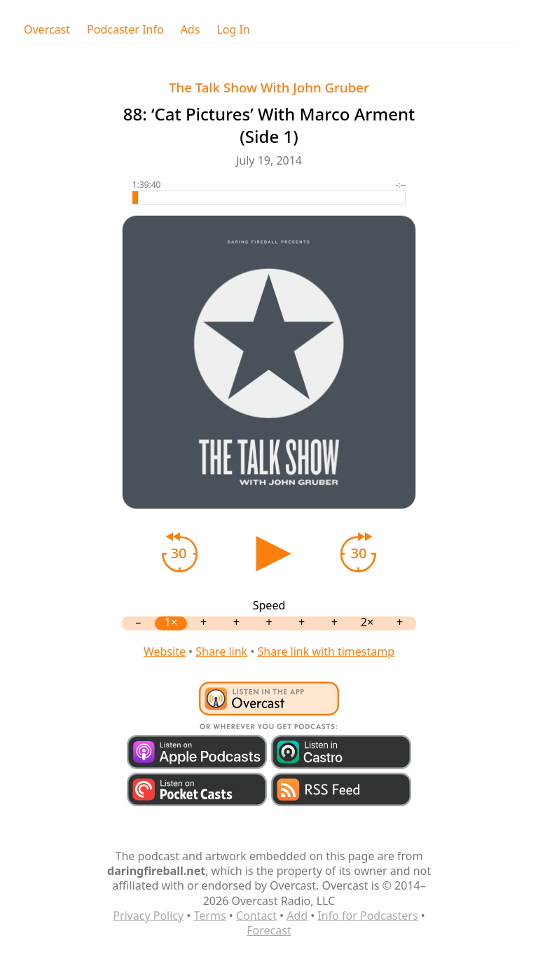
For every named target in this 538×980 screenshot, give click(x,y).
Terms (210, 916)
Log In (233, 30)
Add (297, 916)
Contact (256, 916)
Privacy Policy (148, 916)
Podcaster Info (125, 30)
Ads (191, 30)
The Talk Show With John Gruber (269, 87)
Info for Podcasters (367, 916)
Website (165, 651)
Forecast (269, 930)
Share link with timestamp (326, 651)
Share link (221, 651)
